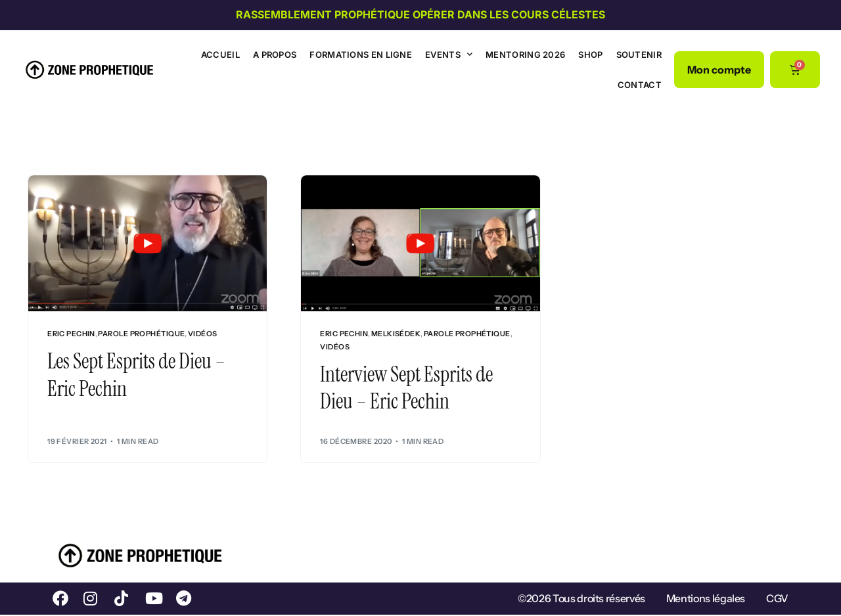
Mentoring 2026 (525, 55)
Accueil (220, 55)
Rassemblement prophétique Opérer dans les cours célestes (420, 14)
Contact (640, 85)
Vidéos (203, 334)
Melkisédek (396, 334)
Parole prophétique (141, 334)
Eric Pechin (71, 334)
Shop (590, 55)
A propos (275, 55)
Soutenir (639, 55)
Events (449, 54)
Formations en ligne (361, 55)
